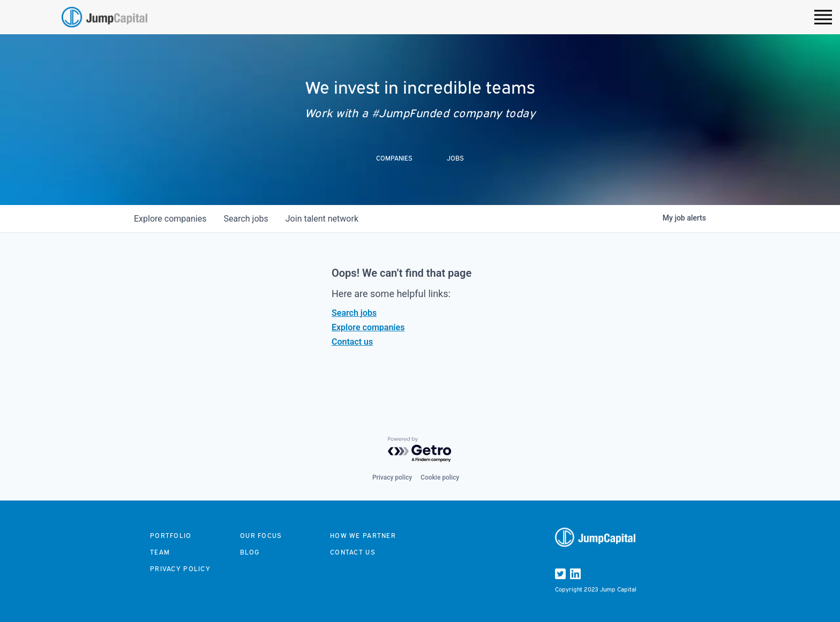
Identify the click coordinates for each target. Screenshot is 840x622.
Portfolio (171, 536)
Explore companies (368, 327)
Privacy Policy (180, 569)
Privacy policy (392, 477)
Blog (250, 552)
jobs (246, 219)
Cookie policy (440, 477)
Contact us (352, 342)
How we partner (363, 536)
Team (160, 552)
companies (170, 219)
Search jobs (354, 313)
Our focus (261, 536)
